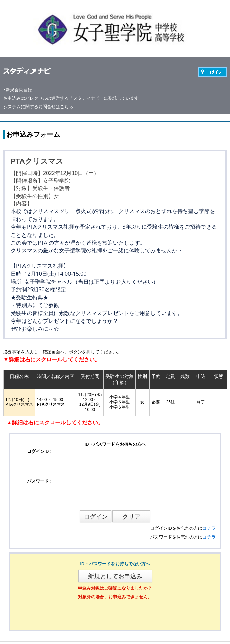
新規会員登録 (19, 90)
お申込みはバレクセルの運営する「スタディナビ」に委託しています (71, 98)
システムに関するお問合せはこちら (38, 107)
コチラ (209, 528)
